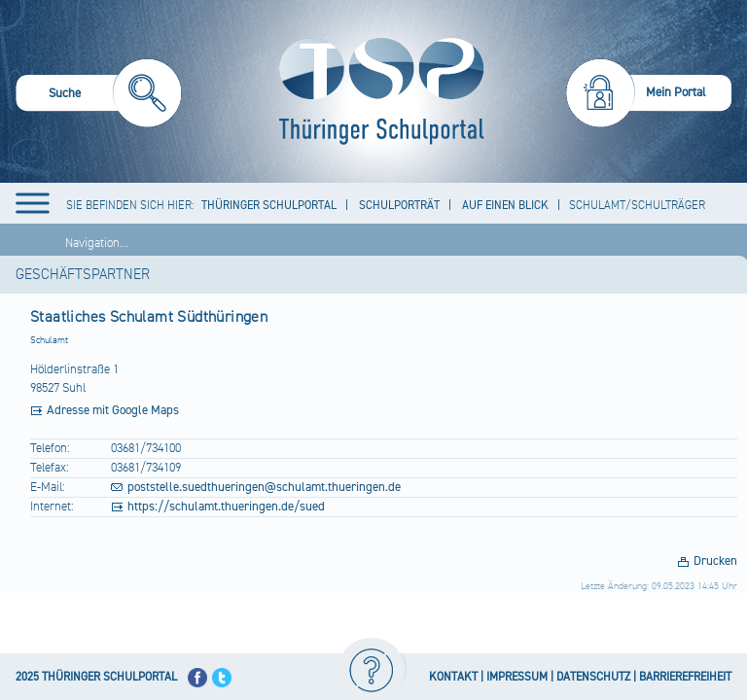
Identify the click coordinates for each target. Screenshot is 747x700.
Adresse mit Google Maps (113, 410)
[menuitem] (99, 96)
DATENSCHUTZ (593, 677)
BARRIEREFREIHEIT (685, 677)
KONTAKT (453, 677)
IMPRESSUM (517, 677)
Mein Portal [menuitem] (676, 92)
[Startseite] (377, 91)
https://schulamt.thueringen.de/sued (226, 507)
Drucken (715, 561)
